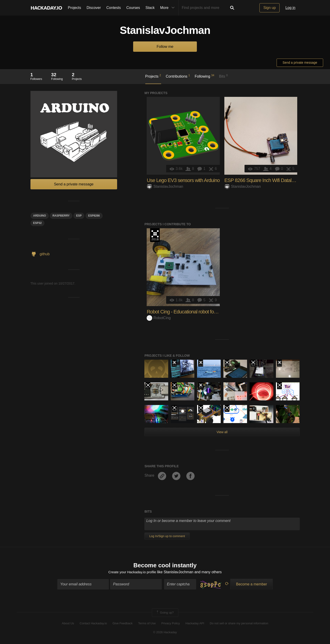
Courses (133, 8)
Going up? (165, 613)
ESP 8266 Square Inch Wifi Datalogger (264, 180)
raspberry (61, 216)
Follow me (165, 47)
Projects (74, 8)
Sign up (269, 8)
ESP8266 (94, 216)
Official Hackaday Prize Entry (174, 363)
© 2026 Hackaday (165, 633)
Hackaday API (195, 624)
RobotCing (159, 318)
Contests (114, 8)
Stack (150, 8)
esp (79, 216)
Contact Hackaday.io (93, 624)
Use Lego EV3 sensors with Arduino (183, 180)
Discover (94, 8)
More (168, 8)
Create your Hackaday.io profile (132, 572)
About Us (68, 624)
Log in (290, 8)
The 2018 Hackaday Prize (155, 235)
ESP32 (37, 223)
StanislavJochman (165, 186)
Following (205, 76)
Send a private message (300, 62)
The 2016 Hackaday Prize (227, 363)
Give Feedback (122, 624)
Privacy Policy (171, 624)
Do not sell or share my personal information (239, 624)
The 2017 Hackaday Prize (148, 386)
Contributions (178, 76)
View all (222, 432)
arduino (40, 216)
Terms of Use (147, 624)
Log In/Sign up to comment (167, 536)
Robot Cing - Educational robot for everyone (191, 312)
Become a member (252, 585)
